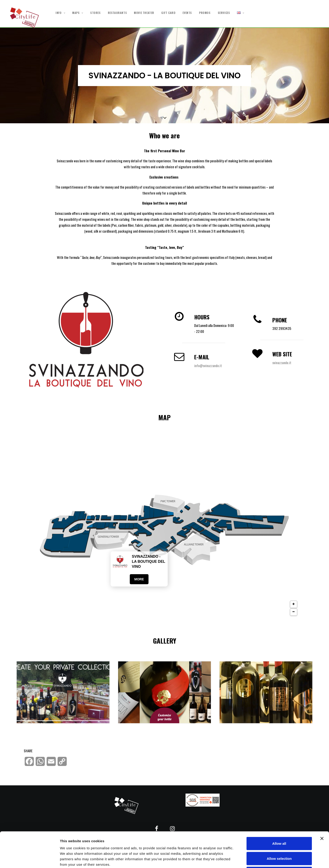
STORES (96, 13)
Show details (240, 859)
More (139, 579)
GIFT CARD (168, 13)
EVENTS (187, 13)
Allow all (279, 808)
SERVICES (224, 13)
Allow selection (279, 823)
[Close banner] (322, 803)
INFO (60, 13)
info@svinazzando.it (208, 366)
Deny (279, 838)
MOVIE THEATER (144, 13)
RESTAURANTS (117, 13)
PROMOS (205, 13)
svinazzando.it (282, 363)
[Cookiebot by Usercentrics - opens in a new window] (30, 859)
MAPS (78, 13)
